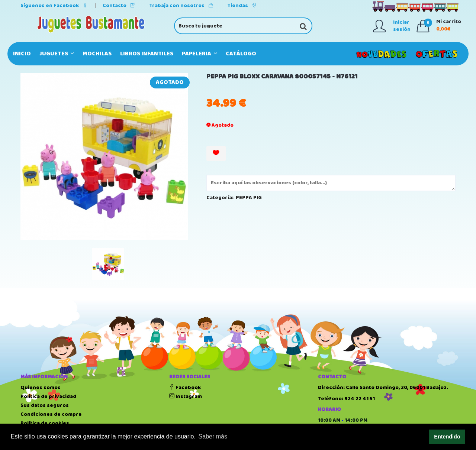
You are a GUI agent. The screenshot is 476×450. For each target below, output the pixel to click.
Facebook (185, 388)
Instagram (186, 396)
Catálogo (241, 54)
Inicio (22, 54)
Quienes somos (41, 388)
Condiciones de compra (51, 414)
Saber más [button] (213, 436)
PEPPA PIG (249, 198)
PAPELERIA (200, 54)
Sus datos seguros (45, 405)
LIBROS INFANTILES (147, 54)
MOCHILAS (97, 54)
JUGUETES (57, 54)
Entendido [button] (447, 437)
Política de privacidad (48, 396)
